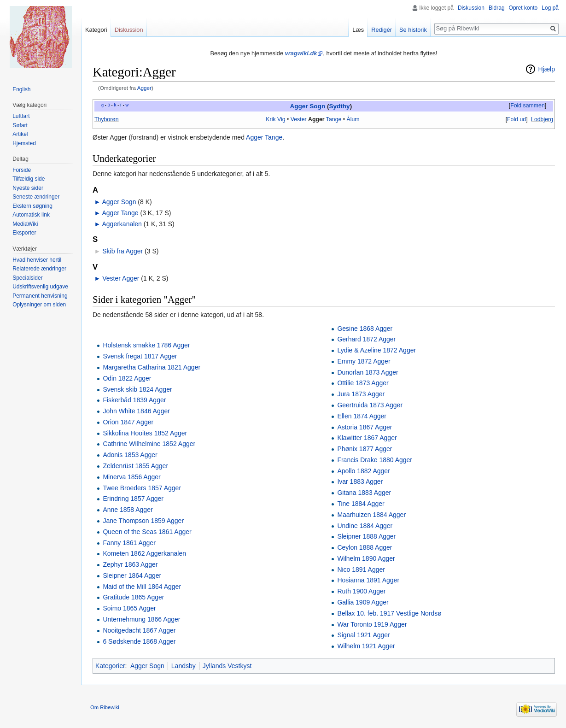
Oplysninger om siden (39, 305)
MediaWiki (25, 224)
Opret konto (523, 8)
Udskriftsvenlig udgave (40, 287)
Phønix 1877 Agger (365, 449)
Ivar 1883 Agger (360, 481)
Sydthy (339, 106)
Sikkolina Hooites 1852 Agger (145, 433)
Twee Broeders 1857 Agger (142, 488)
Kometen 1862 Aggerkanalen (144, 553)
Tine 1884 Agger (361, 504)
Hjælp (546, 69)
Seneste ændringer (36, 197)
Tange (334, 119)
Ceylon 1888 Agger (365, 547)
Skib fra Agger (123, 251)
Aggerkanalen (122, 224)
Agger (144, 88)
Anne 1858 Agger (128, 510)
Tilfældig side (29, 179)
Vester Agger (121, 278)
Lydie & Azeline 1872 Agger (376, 350)
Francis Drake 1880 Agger (375, 460)
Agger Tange (264, 137)
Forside (22, 170)
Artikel (20, 134)
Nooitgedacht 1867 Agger (139, 630)
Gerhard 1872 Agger (366, 339)
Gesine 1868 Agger (365, 329)
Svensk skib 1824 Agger (137, 389)
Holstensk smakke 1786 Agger (146, 345)
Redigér (382, 30)
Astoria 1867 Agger (365, 427)
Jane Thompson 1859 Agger (143, 521)
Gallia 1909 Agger (363, 602)
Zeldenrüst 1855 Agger (135, 466)
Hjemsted (24, 143)
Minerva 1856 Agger (131, 477)
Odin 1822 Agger (127, 378)
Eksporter (24, 233)
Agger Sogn (307, 106)
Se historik (413, 30)
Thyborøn (107, 119)
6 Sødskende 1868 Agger (139, 641)
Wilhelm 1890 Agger (366, 558)
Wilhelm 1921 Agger (366, 646)
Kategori (96, 30)
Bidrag (497, 8)
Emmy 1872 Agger (364, 361)
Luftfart (21, 116)
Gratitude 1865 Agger (133, 597)
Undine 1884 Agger (365, 526)
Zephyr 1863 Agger (130, 564)
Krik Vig (275, 119)
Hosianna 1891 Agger (368, 580)
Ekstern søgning (32, 206)
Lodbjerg (542, 119)
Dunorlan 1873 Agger (368, 372)
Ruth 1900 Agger (361, 591)
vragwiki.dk (301, 53)
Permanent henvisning (40, 296)
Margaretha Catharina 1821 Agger (152, 367)
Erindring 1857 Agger (133, 499)
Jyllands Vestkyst (227, 666)
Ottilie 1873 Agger (363, 383)
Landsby (184, 666)
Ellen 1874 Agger (362, 416)
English (21, 89)
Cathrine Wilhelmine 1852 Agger (149, 444)
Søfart (20, 125)
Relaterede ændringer (39, 269)
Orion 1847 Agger (128, 422)
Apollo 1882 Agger (363, 471)
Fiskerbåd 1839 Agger (134, 400)
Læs (358, 30)
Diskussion (471, 8)
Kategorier (110, 666)
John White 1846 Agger (136, 411)
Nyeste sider (28, 188)
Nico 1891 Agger (361, 569)
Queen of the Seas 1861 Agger (147, 532)
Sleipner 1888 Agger (366, 536)
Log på (550, 8)
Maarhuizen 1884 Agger (371, 515)
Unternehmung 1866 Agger (141, 619)
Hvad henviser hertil (37, 260)
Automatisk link (31, 215)
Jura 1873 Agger (361, 394)
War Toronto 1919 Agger (372, 624)
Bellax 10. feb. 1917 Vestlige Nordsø (389, 613)
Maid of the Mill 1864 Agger (142, 587)
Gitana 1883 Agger (364, 493)
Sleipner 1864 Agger (132, 575)
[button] (527, 106)
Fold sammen (528, 106)
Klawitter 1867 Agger (367, 438)
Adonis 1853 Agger (130, 455)
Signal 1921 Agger (363, 635)
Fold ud (516, 119)
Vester (299, 119)
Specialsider (27, 278)
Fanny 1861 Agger (129, 543)
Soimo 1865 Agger (129, 608)
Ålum (353, 119)
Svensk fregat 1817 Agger (140, 356)
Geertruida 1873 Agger (370, 405)
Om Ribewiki (105, 707)
